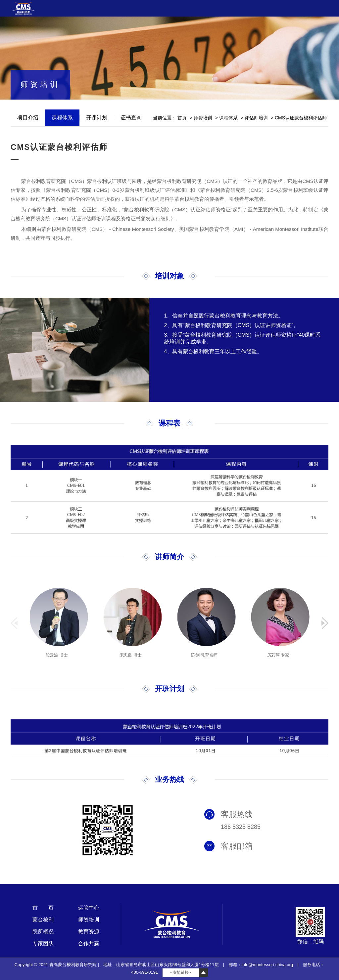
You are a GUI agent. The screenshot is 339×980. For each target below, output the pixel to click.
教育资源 (89, 932)
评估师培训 (256, 118)
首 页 (43, 908)
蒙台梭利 (43, 920)
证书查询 (131, 118)
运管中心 (89, 908)
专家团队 (43, 943)
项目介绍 (28, 118)
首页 (182, 118)
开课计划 (97, 118)
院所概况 (43, 932)
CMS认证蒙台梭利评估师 (301, 118)
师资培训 (203, 118)
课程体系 (62, 118)
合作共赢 (89, 943)
